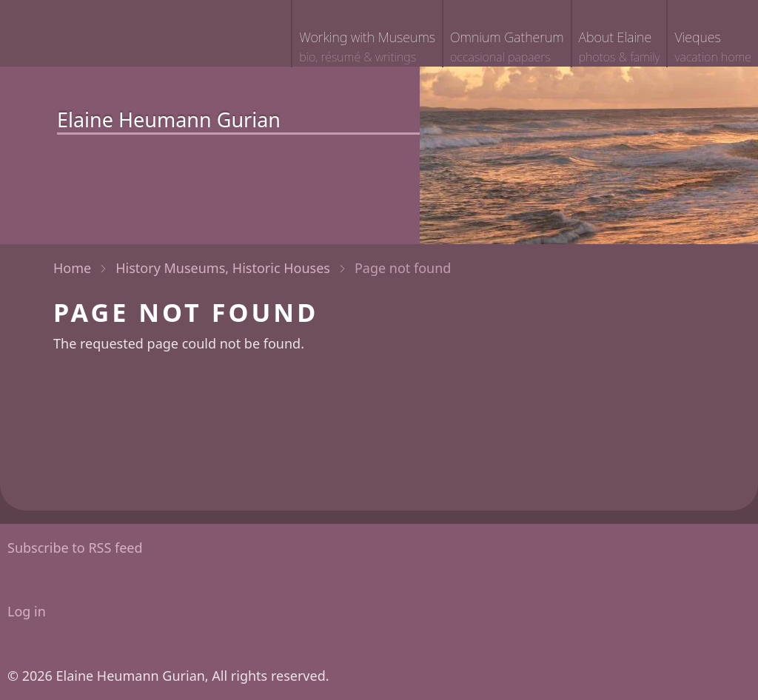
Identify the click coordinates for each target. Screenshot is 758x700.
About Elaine (620, 48)
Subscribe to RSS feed (75, 548)
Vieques (713, 48)
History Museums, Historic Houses (223, 268)
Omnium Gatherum (507, 48)
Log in (27, 611)
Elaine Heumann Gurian (169, 120)
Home (72, 268)
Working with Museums (367, 48)
